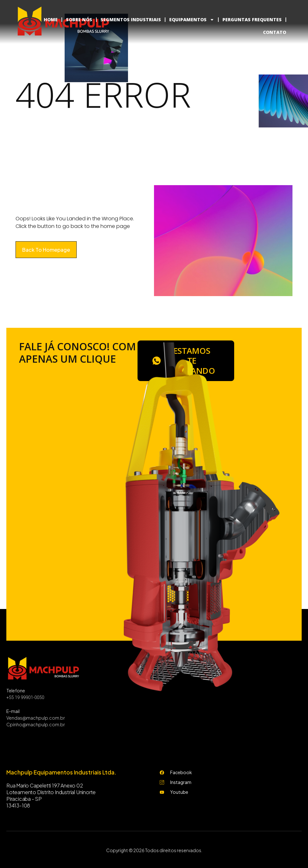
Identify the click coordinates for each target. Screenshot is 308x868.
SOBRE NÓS (79, 19)
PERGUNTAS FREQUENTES (252, 19)
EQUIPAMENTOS (192, 20)
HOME (51, 19)
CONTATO (275, 32)
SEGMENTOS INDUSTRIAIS (131, 19)
